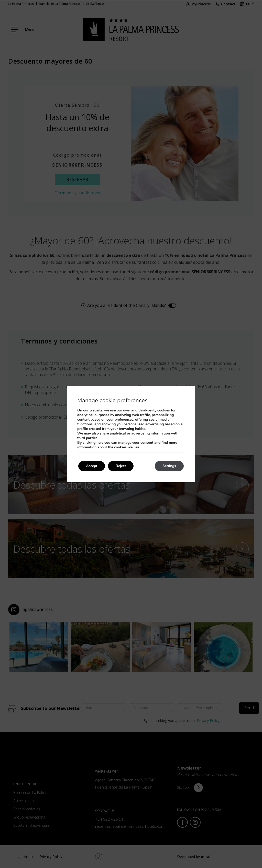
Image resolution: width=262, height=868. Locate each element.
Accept (92, 466)
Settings (169, 466)
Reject (121, 466)
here (100, 443)
